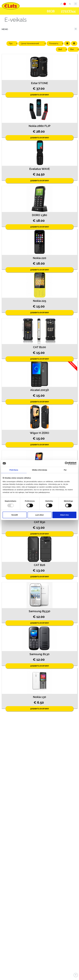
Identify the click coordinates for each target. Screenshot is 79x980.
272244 (68, 11)
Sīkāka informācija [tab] (39, 470)
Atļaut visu (64, 515)
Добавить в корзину (40, 95)
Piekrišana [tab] (14, 470)
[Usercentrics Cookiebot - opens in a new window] (67, 463)
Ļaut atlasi (39, 515)
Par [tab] (65, 470)
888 (51, 11)
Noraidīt (15, 515)
